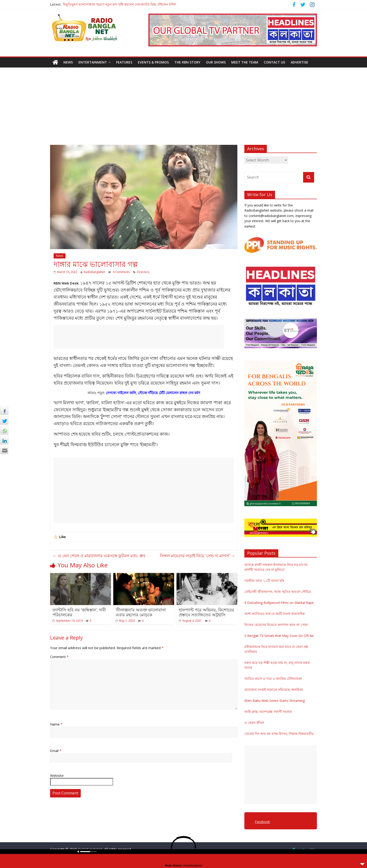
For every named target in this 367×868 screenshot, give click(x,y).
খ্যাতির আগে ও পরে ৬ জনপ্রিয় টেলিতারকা (273, 679)
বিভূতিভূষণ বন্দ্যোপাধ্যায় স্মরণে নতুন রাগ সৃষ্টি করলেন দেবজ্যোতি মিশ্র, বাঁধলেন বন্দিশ (119, 4)
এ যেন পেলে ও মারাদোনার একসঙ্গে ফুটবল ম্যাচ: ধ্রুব (99, 556)
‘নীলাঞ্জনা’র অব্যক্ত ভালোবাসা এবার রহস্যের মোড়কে (141, 612)
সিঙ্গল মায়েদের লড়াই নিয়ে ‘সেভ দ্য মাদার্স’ (197, 556)
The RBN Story (187, 62)
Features (124, 62)
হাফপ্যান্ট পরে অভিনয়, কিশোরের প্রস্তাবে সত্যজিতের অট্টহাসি (206, 612)
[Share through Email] (4, 450)
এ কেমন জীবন (254, 723)
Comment (59, 657)
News (68, 62)
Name (56, 724)
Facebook (262, 822)
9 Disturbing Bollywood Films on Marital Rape (279, 603)
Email (56, 751)
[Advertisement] (183, 103)
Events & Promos (153, 62)
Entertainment (93, 62)
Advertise (299, 62)
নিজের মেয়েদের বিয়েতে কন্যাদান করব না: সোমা (276, 625)
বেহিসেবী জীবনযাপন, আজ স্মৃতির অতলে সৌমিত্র (278, 592)
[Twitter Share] (4, 421)
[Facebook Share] (4, 411)
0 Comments (119, 272)
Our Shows (216, 62)
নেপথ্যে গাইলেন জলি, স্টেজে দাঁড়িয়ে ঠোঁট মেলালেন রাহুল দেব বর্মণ (153, 393)
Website (57, 775)
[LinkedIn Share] (4, 440)
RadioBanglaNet (94, 272)
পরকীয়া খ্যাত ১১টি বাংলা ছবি (264, 581)
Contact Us (274, 62)
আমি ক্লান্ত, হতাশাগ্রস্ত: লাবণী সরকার (268, 712)
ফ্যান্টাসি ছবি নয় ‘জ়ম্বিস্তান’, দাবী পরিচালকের (79, 612)
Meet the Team (245, 62)
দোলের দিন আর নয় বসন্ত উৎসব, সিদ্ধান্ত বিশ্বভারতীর (279, 734)
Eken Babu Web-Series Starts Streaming (275, 701)
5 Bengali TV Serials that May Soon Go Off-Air (279, 636)
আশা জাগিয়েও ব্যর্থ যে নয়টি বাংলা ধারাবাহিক (275, 614)
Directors (143, 272)
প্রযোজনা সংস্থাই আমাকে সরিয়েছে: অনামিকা (274, 690)
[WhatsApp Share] (4, 430)
